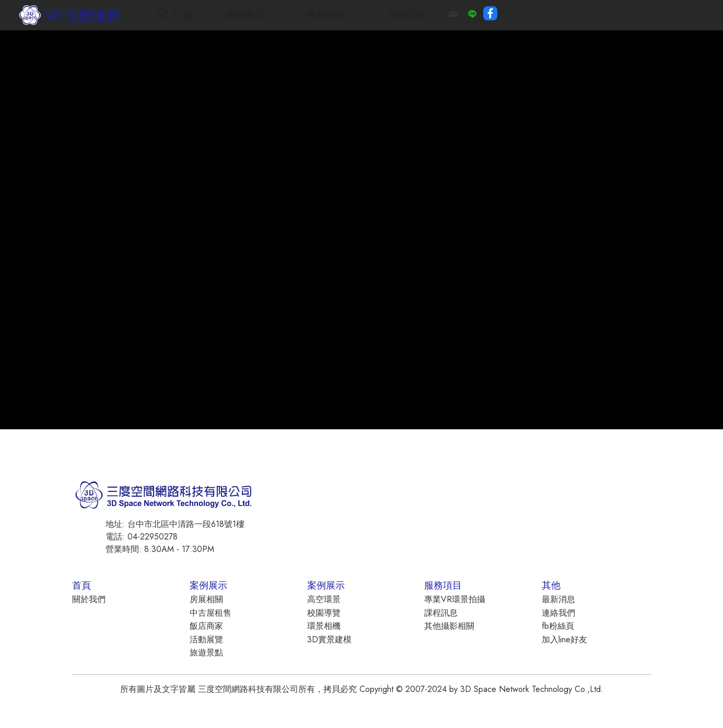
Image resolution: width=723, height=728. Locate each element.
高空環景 (324, 599)
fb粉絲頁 (558, 626)
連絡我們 (558, 613)
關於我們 (89, 599)
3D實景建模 (329, 639)
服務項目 (326, 15)
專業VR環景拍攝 (455, 599)
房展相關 (206, 599)
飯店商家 (206, 626)
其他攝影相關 (449, 626)
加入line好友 (564, 639)
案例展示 (245, 15)
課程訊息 (441, 613)
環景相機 (324, 626)
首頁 (173, 15)
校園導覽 (324, 613)
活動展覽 (206, 639)
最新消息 (408, 15)
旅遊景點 (206, 653)
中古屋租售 (211, 613)
